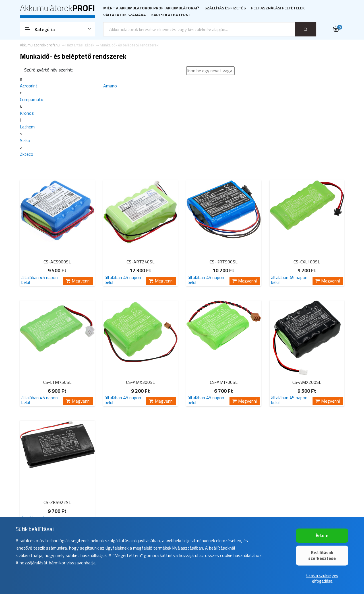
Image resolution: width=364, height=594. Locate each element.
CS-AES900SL (57, 262)
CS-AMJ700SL (224, 382)
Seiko (25, 140)
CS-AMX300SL (140, 382)
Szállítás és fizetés (225, 8)
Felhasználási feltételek (278, 8)
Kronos (27, 113)
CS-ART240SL (140, 262)
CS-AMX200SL (307, 382)
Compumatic (32, 99)
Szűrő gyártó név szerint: (48, 70)
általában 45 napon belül (40, 280)
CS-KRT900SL (224, 262)
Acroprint (29, 86)
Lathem (27, 127)
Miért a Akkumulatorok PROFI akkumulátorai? (151, 8)
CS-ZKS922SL (57, 502)
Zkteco (27, 154)
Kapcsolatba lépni (170, 15)
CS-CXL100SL (307, 262)
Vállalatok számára (125, 15)
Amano (110, 86)
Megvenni (78, 281)
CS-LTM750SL (57, 382)
